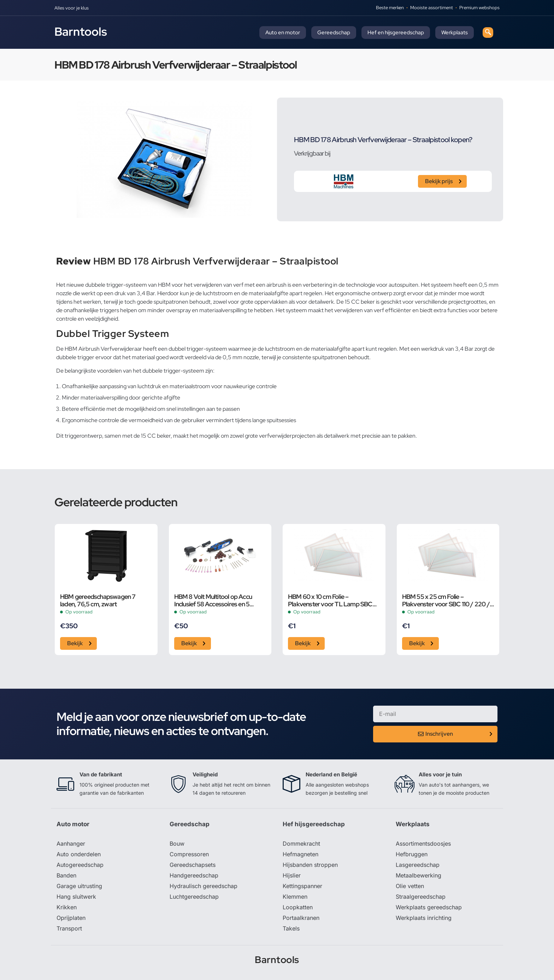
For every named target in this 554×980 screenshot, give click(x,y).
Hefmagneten (300, 854)
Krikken (67, 907)
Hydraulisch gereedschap (204, 886)
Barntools (81, 31)
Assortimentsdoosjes (423, 844)
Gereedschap (334, 33)
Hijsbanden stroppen (310, 865)
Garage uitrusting (79, 886)
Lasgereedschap (418, 865)
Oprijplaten (71, 918)
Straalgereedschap (421, 897)
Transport (69, 928)
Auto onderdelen (79, 854)
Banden (66, 875)
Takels (291, 928)
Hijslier (292, 875)
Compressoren (189, 854)
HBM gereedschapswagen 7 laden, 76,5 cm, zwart (98, 600)
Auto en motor (283, 33)
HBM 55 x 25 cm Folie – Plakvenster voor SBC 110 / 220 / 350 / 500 (446, 600)
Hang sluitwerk (76, 897)
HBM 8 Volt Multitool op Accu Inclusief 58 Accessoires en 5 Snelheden (213, 600)
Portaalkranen (301, 918)
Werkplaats (455, 33)
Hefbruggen (412, 854)
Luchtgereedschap (194, 897)
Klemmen (295, 897)
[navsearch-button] (488, 33)
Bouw (177, 844)
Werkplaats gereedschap (429, 907)
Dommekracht (301, 844)
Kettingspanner (302, 886)
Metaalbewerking (419, 875)
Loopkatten (298, 907)
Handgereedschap (194, 875)
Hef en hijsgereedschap (396, 33)
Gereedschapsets (193, 865)
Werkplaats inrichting (424, 918)
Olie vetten (410, 886)
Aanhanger (71, 844)
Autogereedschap (80, 865)
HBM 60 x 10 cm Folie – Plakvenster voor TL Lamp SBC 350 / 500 (330, 600)
